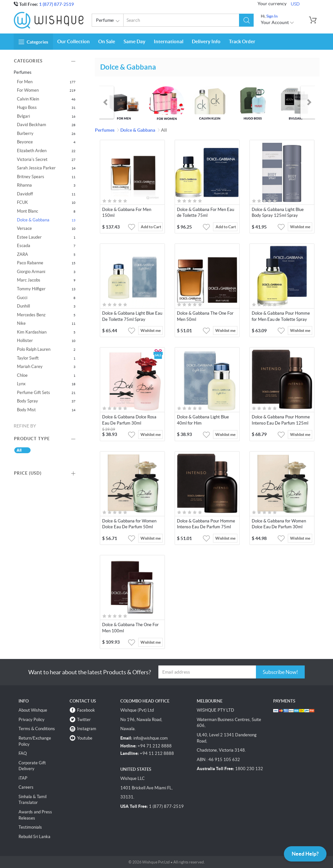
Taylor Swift (28, 358)
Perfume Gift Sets (33, 393)
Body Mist (26, 410)
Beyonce (25, 142)
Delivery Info (206, 41)
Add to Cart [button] (151, 227)
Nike (21, 323)
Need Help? (305, 854)
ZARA (22, 254)
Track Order (242, 41)
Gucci (22, 298)
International (169, 41)
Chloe (22, 375)
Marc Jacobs (29, 280)
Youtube (85, 738)
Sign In (272, 16)
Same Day (134, 41)
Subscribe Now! (280, 672)
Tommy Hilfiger (31, 289)
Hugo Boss (27, 107)
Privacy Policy (32, 720)
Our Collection (73, 41)
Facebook (86, 710)
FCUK (22, 202)
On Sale (107, 41)
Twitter (84, 720)
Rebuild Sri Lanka (34, 837)
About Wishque (33, 710)
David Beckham (32, 125)
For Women (28, 90)
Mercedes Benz (31, 315)
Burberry (25, 133)
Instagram (87, 729)
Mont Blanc (27, 211)
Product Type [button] (32, 439)
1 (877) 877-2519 (56, 4)
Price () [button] (28, 473)
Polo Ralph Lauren (34, 349)
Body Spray (27, 401)
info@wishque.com (151, 738)
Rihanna (24, 185)
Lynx (21, 384)
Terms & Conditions (37, 729)
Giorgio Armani (31, 272)
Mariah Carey (30, 367)
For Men (25, 82)
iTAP (23, 778)
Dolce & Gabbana (33, 220)
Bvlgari (23, 116)
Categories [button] (33, 42)
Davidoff (25, 194)
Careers (26, 787)
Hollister (25, 341)
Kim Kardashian (32, 332)
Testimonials (30, 827)
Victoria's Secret (32, 159)
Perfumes (109, 21)
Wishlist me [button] (300, 227)
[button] (246, 20)
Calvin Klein (28, 99)
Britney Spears (31, 177)
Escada (24, 246)
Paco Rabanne (30, 263)
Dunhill (23, 306)
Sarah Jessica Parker (36, 168)
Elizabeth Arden (32, 151)
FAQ (23, 753)
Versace (24, 228)
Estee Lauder (29, 237)
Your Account (278, 22)
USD (295, 4)
